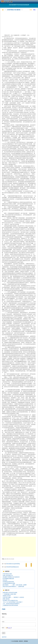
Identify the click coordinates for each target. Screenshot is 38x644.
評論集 (4, 609)
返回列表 (4, 637)
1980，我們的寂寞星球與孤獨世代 (11, 604)
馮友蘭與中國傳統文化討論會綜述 (11, 577)
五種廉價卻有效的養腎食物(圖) (10, 605)
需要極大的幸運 (7, 596)
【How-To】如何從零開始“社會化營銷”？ (13, 602)
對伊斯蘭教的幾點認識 (8, 579)
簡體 (31, 10)
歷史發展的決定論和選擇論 (13, 564)
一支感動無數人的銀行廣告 (9, 594)
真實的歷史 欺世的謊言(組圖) (10, 593)
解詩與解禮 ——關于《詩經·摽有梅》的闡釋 (15, 585)
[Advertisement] (20, 22)
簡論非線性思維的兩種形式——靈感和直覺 (13, 586)
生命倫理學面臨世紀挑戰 (9, 583)
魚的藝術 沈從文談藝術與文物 (10, 600)
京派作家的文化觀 (7, 574)
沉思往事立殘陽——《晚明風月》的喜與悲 (13, 597)
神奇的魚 (5, 580)
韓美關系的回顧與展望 (8, 582)
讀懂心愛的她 (6, 599)
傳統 (34, 10)
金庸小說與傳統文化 (8, 575)
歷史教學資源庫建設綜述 (13, 567)
